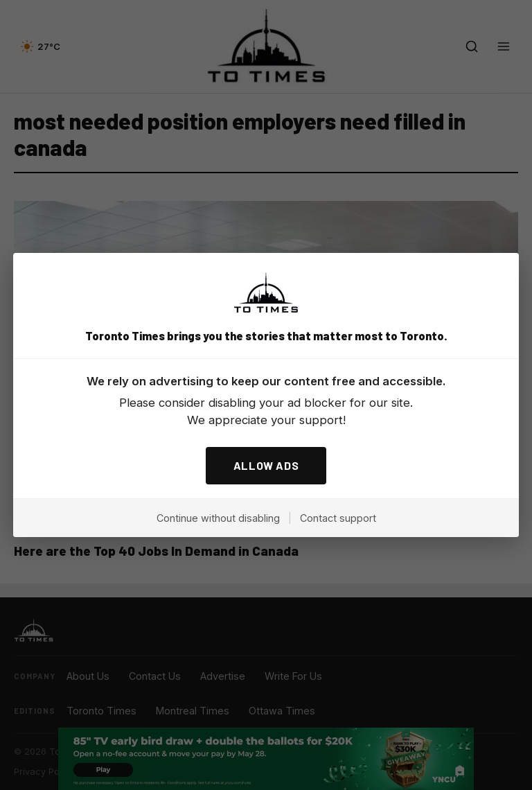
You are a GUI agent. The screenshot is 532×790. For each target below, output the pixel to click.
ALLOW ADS (266, 465)
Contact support (338, 518)
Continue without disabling (218, 518)
